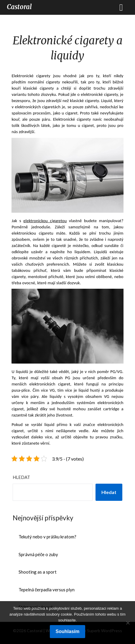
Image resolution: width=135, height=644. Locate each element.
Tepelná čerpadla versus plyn (47, 590)
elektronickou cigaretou (45, 221)
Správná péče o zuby (38, 554)
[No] (128, 623)
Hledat (21, 477)
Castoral (19, 7)
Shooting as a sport (38, 572)
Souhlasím (68, 631)
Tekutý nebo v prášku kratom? (47, 537)
